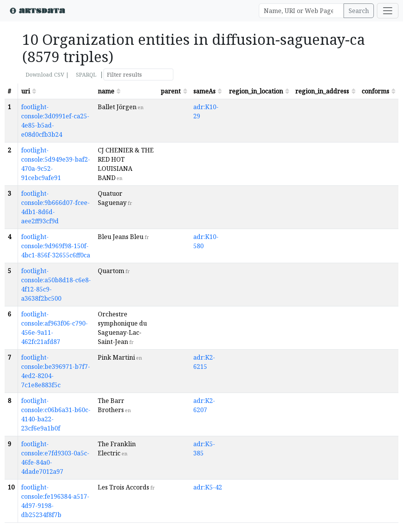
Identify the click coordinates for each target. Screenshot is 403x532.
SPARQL (86, 74)
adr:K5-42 (208, 487)
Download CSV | (47, 74)
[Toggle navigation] (388, 11)
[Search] (301, 11)
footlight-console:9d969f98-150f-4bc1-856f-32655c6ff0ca (56, 246)
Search (359, 11)
